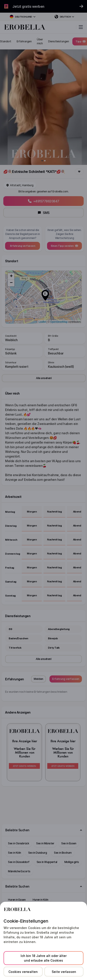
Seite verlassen (64, 972)
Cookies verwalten (23, 972)
